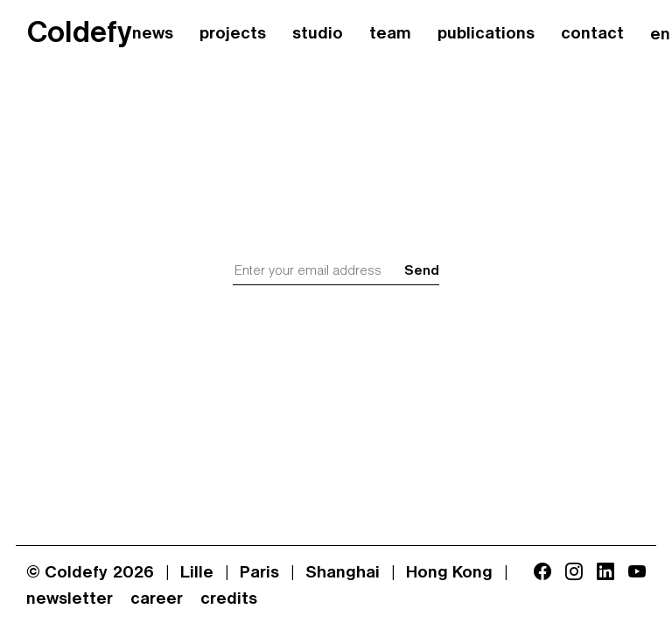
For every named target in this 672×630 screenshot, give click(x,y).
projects (233, 34)
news (153, 34)
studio (318, 34)
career (157, 599)
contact (592, 34)
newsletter (70, 599)
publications (486, 34)
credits (229, 599)
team (390, 34)
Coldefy (79, 35)
